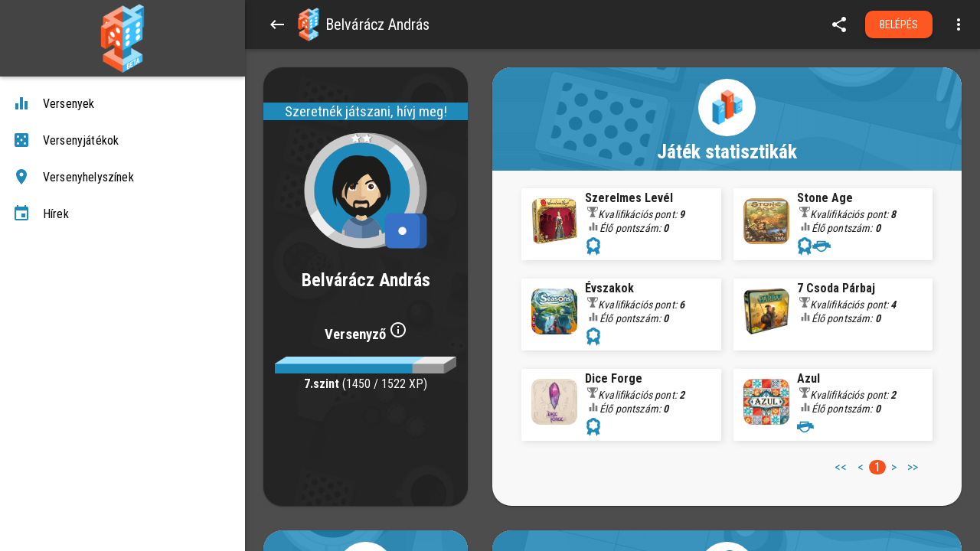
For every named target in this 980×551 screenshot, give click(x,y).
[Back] (277, 24)
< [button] (861, 467)
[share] (839, 24)
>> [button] (913, 467)
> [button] (894, 467)
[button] (309, 24)
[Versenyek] (122, 104)
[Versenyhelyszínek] (122, 178)
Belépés (899, 24)
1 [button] (877, 467)
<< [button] (841, 467)
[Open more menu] (959, 24)
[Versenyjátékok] (122, 141)
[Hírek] (122, 214)
